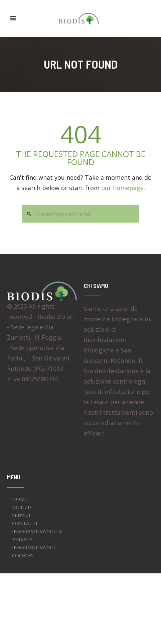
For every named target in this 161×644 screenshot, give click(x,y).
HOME (20, 499)
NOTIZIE (22, 507)
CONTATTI (25, 523)
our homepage (122, 188)
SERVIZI (21, 515)
